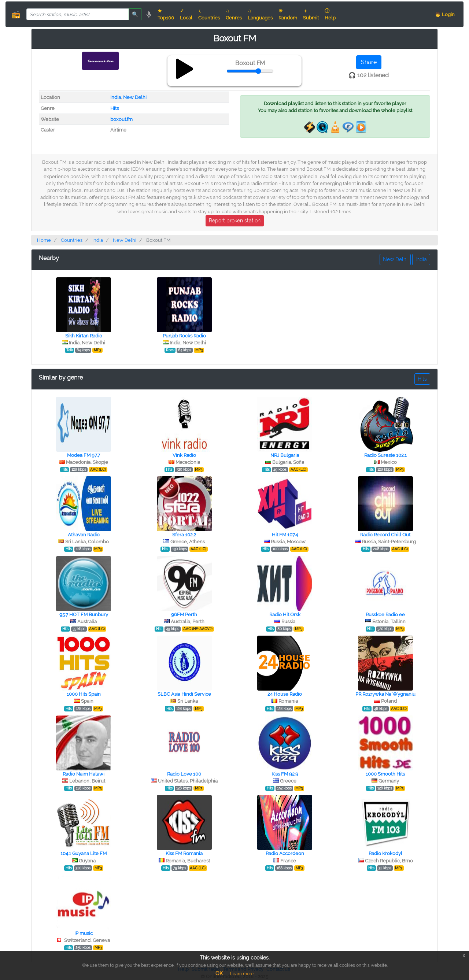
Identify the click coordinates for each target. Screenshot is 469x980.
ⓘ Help (330, 14)
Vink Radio (184, 455)
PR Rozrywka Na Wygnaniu (385, 694)
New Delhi (135, 97)
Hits (115, 108)
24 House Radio (285, 694)
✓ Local (186, 14)
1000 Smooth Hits (385, 774)
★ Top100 (166, 14)
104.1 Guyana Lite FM (84, 853)
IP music (84, 933)
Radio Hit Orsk (285, 615)
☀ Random (288, 14)
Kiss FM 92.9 (285, 774)
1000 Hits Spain (84, 694)
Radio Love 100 (184, 774)
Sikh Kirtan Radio (84, 336)
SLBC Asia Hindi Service (184, 694)
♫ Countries (209, 14)
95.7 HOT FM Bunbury (84, 615)
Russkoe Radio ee (385, 615)
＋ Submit (311, 14)
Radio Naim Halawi (84, 774)
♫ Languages (260, 14)
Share (369, 62)
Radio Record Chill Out (385, 535)
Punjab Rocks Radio (184, 336)
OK (219, 973)
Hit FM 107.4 (285, 535)
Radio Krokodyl (385, 853)
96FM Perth (184, 615)
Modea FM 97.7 (84, 455)
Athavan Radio (84, 535)
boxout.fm (121, 119)
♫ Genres (234, 14)
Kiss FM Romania (184, 853)
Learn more (242, 974)
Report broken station (235, 221)
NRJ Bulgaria (285, 455)
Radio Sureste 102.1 (385, 455)
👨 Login (445, 14)
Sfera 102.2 (184, 535)
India (116, 97)
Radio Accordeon (285, 853)
